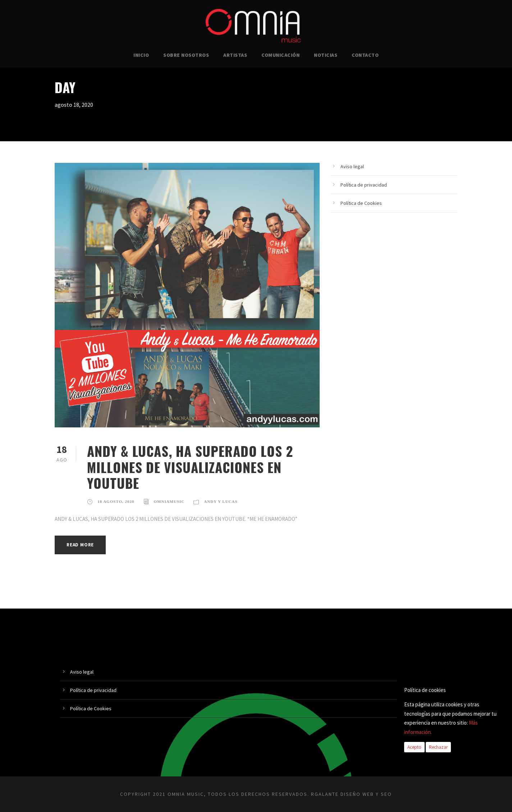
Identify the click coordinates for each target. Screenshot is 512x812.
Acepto (414, 747)
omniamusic (169, 501)
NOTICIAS (326, 55)
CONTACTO (365, 55)
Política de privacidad (364, 185)
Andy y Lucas (221, 501)
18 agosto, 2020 (116, 501)
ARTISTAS (235, 55)
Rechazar (438, 747)
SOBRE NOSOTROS (186, 55)
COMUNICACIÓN (280, 55)
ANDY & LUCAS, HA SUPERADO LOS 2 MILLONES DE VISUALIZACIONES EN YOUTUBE (190, 467)
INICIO (141, 55)
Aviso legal (352, 166)
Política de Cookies (361, 203)
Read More (80, 545)
